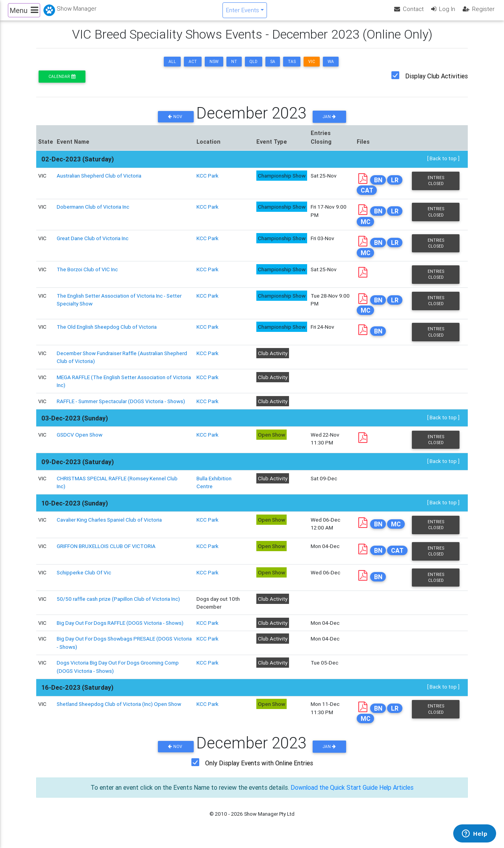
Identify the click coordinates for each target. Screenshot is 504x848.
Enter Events (243, 13)
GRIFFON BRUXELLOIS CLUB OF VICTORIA (106, 553)
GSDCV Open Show (80, 441)
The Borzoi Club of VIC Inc (87, 276)
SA (273, 68)
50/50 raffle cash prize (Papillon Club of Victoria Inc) (118, 605)
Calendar (62, 83)
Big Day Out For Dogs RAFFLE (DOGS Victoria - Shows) (120, 630)
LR (395, 187)
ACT (193, 68)
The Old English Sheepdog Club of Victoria (107, 333)
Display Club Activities (436, 83)
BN (378, 187)
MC (366, 228)
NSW (214, 68)
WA (331, 68)
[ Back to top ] (443, 165)
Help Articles (397, 794)
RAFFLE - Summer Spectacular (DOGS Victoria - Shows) (121, 408)
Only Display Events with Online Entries (259, 770)
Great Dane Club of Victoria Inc (93, 245)
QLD (254, 68)
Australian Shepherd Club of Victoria (99, 182)
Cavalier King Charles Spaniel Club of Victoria (109, 526)
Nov (176, 123)
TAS (292, 68)
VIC (312, 68)
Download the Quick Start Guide (334, 794)
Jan (329, 123)
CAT (367, 197)
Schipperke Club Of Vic (84, 579)
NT (234, 68)
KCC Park (208, 182)
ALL (172, 68)
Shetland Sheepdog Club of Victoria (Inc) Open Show (119, 711)
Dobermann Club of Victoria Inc (93, 213)
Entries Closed (436, 187)
